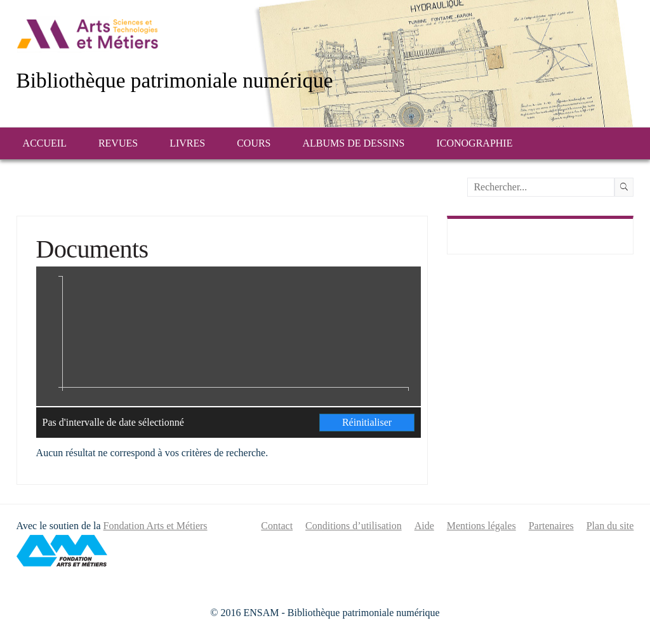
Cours (254, 143)
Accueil (45, 143)
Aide (424, 526)
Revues (118, 143)
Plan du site (610, 526)
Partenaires (551, 526)
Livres (187, 143)
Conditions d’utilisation (354, 526)
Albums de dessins (354, 143)
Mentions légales (481, 526)
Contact (277, 526)
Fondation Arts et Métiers (156, 526)
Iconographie (474, 143)
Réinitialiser (367, 422)
